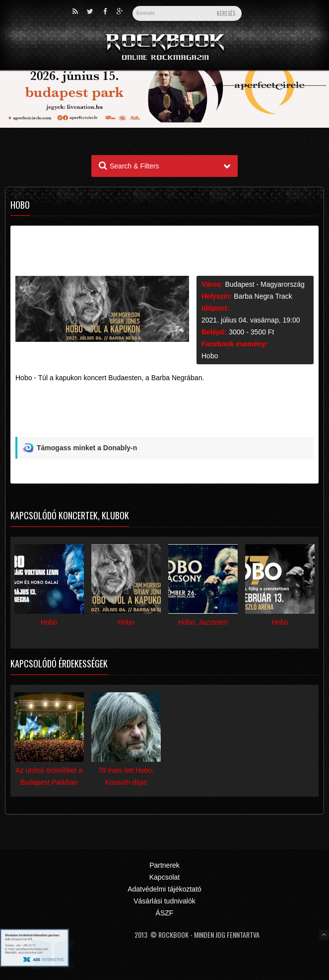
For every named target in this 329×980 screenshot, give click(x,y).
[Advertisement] (164, 413)
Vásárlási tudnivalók (164, 901)
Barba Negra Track (263, 296)
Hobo (210, 356)
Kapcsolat (164, 877)
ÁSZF (165, 913)
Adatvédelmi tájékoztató (164, 889)
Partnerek (164, 865)
